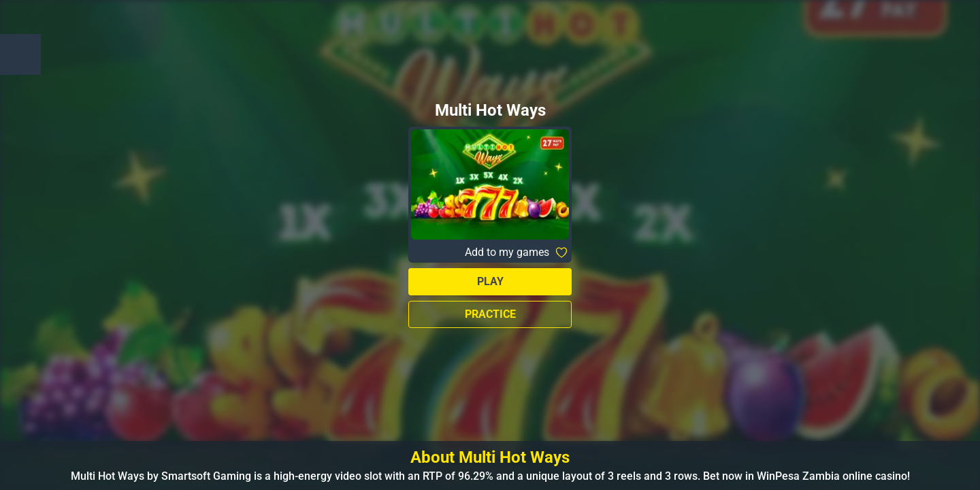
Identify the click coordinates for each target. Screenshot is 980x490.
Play (490, 281)
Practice (490, 314)
